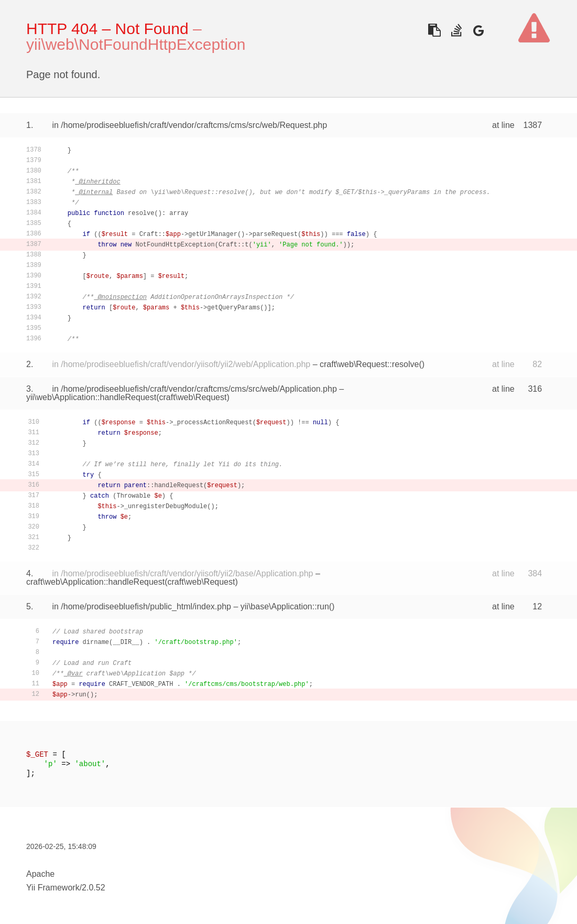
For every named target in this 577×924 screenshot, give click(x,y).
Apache (40, 874)
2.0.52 (93, 888)
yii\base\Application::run (285, 606)
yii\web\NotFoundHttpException (136, 44)
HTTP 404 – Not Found (107, 29)
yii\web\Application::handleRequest (91, 397)
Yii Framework (53, 888)
